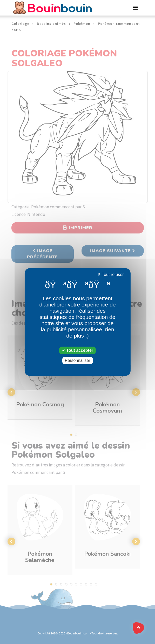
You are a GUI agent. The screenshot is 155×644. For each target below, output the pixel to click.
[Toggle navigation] (136, 8)
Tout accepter (77, 350)
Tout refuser (111, 275)
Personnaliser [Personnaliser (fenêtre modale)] (78, 360)
